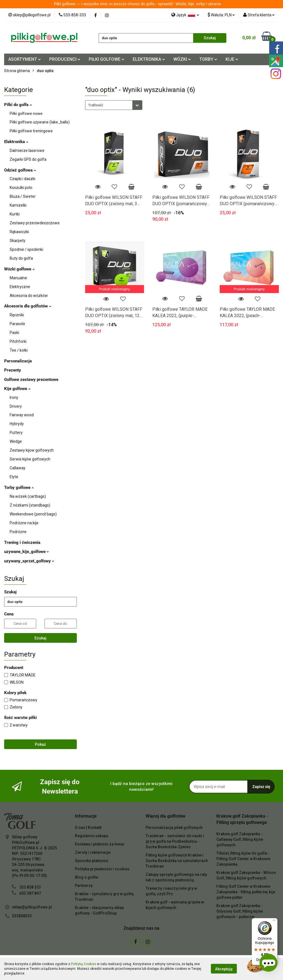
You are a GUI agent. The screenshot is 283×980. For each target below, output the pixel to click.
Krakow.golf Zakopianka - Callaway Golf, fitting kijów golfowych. (240, 839)
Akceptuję (224, 969)
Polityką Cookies (84, 964)
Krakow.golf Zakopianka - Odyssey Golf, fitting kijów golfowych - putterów (240, 911)
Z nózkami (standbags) (30, 505)
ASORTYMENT (25, 59)
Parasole (17, 324)
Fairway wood (22, 415)
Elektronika (16, 142)
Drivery (16, 406)
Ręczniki (17, 315)
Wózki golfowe (19, 269)
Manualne (18, 278)
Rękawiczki (19, 232)
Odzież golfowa (20, 170)
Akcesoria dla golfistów (28, 306)
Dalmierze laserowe (27, 151)
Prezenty (13, 370)
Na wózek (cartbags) (28, 496)
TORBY (208, 59)
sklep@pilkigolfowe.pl (32, 907)
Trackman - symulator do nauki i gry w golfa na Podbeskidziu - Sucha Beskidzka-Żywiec (175, 841)
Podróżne (18, 532)
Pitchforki (18, 341)
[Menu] (274, 921)
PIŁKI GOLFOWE (107, 59)
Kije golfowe (17, 389)
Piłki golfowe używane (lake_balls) (40, 122)
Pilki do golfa (18, 105)
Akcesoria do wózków (29, 296)
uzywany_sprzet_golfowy (29, 561)
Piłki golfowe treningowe (31, 131)
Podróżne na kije (24, 523)
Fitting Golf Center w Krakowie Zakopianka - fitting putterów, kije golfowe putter (246, 892)
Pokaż (40, 744)
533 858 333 (30, 887)
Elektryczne (20, 287)
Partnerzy (84, 886)
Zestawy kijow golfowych (32, 450)
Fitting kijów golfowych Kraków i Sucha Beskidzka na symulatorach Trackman (177, 861)
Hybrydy (17, 424)
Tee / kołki (19, 350)
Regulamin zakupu (92, 836)
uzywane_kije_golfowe (27, 552)
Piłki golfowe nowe (26, 114)
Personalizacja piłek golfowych (174, 828)
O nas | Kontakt (88, 828)
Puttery (16, 433)
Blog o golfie (87, 877)
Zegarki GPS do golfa (28, 159)
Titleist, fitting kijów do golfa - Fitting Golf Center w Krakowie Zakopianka (243, 859)
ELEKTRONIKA (149, 59)
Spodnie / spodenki (26, 249)
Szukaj (40, 638)
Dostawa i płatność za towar (100, 844)
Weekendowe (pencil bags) (33, 514)
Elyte (14, 477)
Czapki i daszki (23, 179)
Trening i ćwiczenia (22, 542)
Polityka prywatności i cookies (102, 869)
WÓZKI (182, 59)
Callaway (18, 468)
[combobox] (114, 105)
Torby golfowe (19, 488)
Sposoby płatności (92, 861)
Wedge (16, 441)
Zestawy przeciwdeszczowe (35, 223)
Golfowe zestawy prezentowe (31, 380)
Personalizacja (18, 361)
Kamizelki (18, 205)
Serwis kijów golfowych (30, 459)
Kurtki (15, 214)
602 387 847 (30, 893)
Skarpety (18, 241)
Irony (14, 397)
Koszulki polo (21, 188)
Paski (14, 333)
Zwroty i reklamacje (93, 852)
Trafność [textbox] (96, 105)
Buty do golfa (21, 258)
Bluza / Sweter (23, 196)
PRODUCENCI (65, 59)
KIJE (232, 59)
